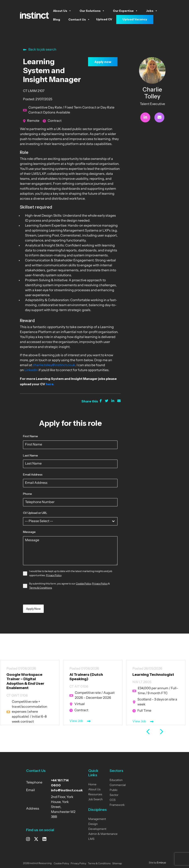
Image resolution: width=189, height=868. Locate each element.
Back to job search (40, 50)
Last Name (30, 455)
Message (29, 532)
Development (97, 829)
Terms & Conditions (41, 588)
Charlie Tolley (152, 93)
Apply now (103, 62)
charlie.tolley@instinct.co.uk (54, 365)
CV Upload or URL (35, 513)
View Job (74, 721)
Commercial (118, 785)
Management (97, 819)
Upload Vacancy (135, 19)
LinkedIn (31, 370)
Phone (27, 494)
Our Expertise (125, 11)
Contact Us (79, 19)
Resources (95, 795)
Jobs (152, 11)
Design (93, 824)
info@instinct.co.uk (67, 790)
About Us (62, 11)
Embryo (161, 863)
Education (116, 780)
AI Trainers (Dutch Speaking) (84, 677)
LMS (91, 839)
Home (92, 785)
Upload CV (104, 19)
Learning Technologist (150, 675)
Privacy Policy (54, 576)
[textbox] (66, 521)
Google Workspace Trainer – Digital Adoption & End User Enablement (24, 681)
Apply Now (33, 609)
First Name (30, 436)
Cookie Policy (83, 584)
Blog (57, 19)
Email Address (33, 474)
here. (50, 384)
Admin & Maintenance (103, 834)
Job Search (95, 800)
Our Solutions (92, 11)
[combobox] (70, 521)
